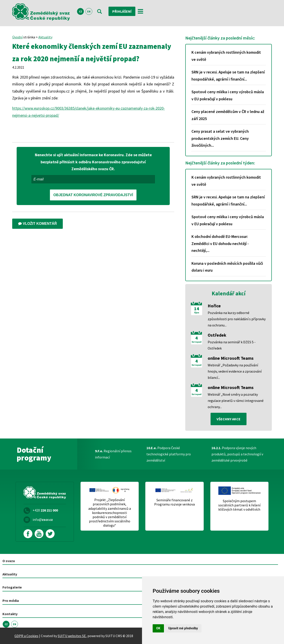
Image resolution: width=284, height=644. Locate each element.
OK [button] (158, 628)
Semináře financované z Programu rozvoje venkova (175, 502)
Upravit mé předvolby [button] (183, 628)
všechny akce (229, 419)
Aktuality (45, 37)
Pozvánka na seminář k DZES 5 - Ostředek (232, 345)
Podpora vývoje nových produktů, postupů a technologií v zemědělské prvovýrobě (237, 454)
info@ (43, 520)
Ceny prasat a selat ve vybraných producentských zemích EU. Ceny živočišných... (220, 138)
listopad (197, 342)
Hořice (214, 306)
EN (89, 11)
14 (197, 309)
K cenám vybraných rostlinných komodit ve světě (226, 56)
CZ (81, 11)
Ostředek (217, 335)
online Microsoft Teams (231, 358)
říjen (197, 313)
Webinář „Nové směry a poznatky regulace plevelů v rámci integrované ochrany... (236, 401)
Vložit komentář (37, 224)
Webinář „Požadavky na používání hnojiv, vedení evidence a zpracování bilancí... (235, 371)
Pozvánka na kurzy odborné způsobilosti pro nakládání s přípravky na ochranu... (237, 319)
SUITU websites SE (72, 636)
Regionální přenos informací (113, 454)
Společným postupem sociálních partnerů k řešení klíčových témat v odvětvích (239, 505)
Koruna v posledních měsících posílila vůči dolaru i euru (227, 267)
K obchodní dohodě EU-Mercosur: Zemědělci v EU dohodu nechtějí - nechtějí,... (220, 243)
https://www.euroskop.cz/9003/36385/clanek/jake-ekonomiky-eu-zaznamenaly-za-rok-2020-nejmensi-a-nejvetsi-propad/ (89, 112)
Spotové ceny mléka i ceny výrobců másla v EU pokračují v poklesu (228, 95)
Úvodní (17, 37)
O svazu (9, 561)
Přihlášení (122, 11)
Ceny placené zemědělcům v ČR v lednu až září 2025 (228, 115)
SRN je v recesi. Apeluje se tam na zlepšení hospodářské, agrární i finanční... (228, 76)
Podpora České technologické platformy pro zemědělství (169, 454)
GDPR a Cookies (26, 636)
